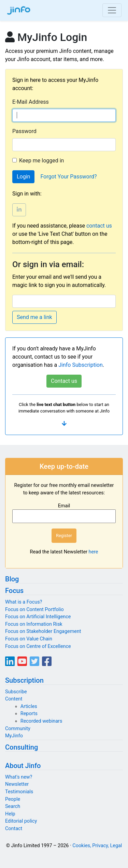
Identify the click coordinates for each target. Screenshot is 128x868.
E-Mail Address (31, 102)
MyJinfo (14, 736)
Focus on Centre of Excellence (38, 646)
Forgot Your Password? (68, 177)
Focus (14, 591)
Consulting (22, 747)
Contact (14, 829)
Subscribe (16, 692)
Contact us (64, 381)
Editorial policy (21, 821)
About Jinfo (23, 766)
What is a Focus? (24, 602)
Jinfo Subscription (81, 365)
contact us (99, 226)
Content (14, 699)
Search (13, 806)
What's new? (19, 777)
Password (24, 131)
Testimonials (19, 792)
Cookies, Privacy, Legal (97, 846)
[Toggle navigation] (112, 10)
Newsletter (17, 784)
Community (18, 729)
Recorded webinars (41, 721)
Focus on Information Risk (34, 624)
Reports (29, 714)
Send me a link (34, 317)
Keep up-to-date (64, 466)
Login (23, 177)
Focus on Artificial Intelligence (38, 617)
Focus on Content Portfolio (34, 610)
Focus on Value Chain (29, 639)
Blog (12, 579)
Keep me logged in (41, 161)
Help (10, 814)
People (13, 799)
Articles (29, 706)
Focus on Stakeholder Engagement (43, 631)
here (94, 552)
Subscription (24, 680)
